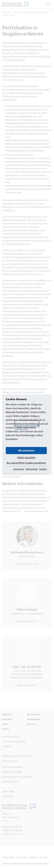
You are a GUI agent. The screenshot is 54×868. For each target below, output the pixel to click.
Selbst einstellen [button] (26, 457)
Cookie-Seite (22, 428)
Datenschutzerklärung (27, 424)
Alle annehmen (26, 450)
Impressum (19, 469)
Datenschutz (32, 469)
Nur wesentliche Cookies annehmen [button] (26, 463)
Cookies (43, 469)
